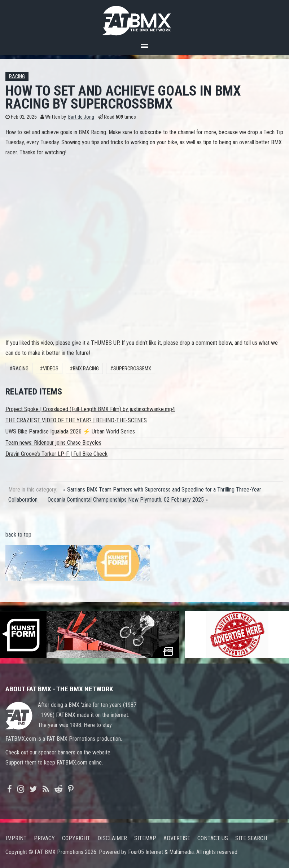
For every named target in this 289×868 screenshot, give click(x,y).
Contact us (213, 838)
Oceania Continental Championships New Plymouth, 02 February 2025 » (128, 500)
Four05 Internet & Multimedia (161, 852)
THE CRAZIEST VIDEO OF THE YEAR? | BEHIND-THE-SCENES (76, 420)
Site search (251, 838)
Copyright (76, 838)
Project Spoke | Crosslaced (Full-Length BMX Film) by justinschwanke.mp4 (90, 409)
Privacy (44, 838)
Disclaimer (112, 838)
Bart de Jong (81, 117)
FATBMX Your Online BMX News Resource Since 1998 (145, 19)
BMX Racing (86, 369)
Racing (17, 77)
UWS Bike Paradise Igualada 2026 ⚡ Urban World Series (70, 431)
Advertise (177, 838)
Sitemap (145, 838)
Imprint (16, 838)
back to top (18, 535)
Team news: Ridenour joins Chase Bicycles (53, 443)
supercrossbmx (132, 369)
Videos (51, 369)
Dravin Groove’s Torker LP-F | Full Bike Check (56, 454)
